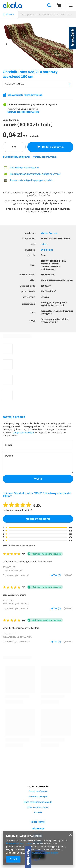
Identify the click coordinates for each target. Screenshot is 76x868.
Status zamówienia (38, 791)
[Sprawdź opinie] (72, 39)
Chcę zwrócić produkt (38, 807)
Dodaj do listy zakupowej (16, 157)
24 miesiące (47, 250)
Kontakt (38, 812)
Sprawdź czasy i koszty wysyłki (23, 112)
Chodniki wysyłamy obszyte (24, 168)
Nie (68, 575)
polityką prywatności (23, 433)
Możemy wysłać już (17, 109)
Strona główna (27, 14)
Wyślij (38, 479)
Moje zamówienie (38, 787)
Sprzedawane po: (11, 120)
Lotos (44, 244)
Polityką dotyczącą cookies (19, 844)
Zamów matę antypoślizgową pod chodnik (31, 180)
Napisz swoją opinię (38, 519)
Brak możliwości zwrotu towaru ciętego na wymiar (35, 174)
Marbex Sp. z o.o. (49, 233)
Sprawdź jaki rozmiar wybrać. (25, 95)
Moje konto (38, 822)
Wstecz (8, 15)
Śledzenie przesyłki (38, 797)
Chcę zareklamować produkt (38, 802)
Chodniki (41, 14)
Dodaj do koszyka (50, 147)
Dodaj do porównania (45, 157)
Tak (56, 575)
